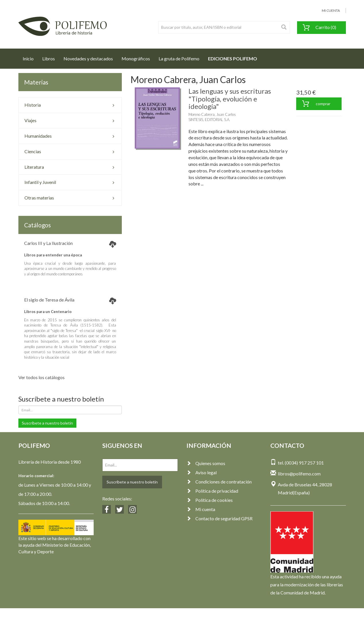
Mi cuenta (201, 509)
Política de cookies (210, 500)
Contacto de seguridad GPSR (219, 518)
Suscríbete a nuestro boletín (47, 423)
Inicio (30, 57)
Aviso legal (202, 472)
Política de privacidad (212, 491)
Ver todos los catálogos (42, 377)
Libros (49, 58)
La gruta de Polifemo (179, 58)
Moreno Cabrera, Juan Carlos (212, 114)
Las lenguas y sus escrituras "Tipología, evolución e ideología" (230, 99)
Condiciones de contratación (219, 482)
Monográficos (136, 58)
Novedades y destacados (88, 58)
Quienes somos (206, 463)
